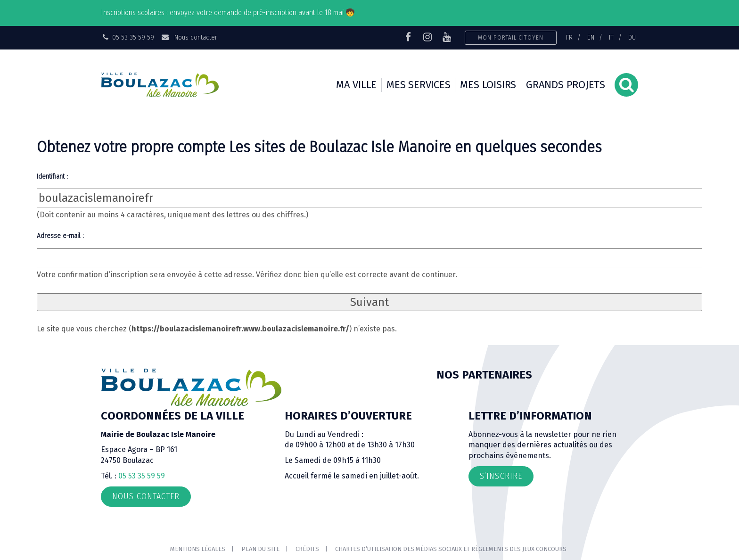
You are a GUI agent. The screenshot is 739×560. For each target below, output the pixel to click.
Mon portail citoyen (511, 37)
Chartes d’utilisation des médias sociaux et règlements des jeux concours (451, 549)
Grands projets (566, 85)
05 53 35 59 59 (142, 476)
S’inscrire (501, 476)
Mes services (418, 85)
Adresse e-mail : (60, 236)
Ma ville (356, 85)
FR (569, 37)
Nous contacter (189, 37)
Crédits (307, 549)
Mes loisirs (488, 85)
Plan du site (260, 549)
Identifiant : (52, 176)
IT (611, 37)
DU (632, 37)
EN (591, 37)
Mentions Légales (198, 549)
